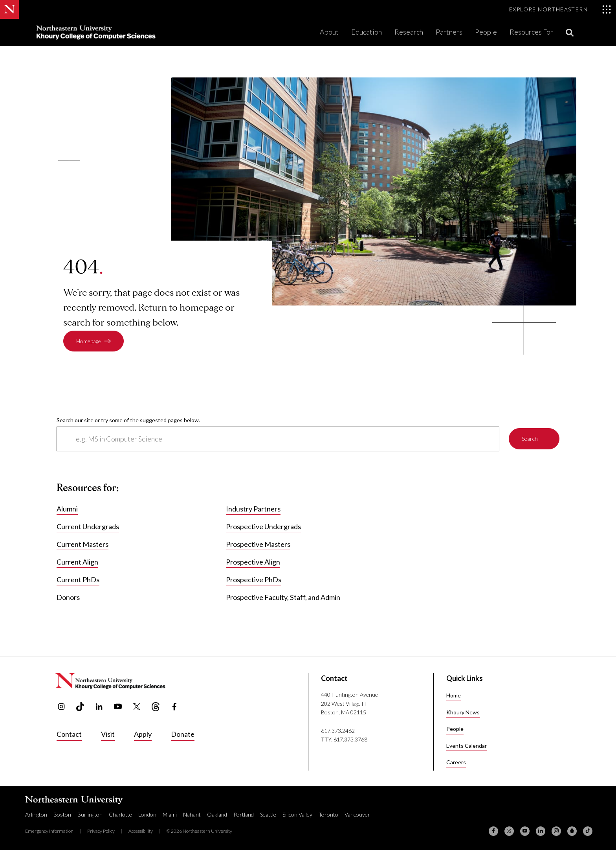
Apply (143, 734)
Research (409, 32)
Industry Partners (253, 509)
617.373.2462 (338, 731)
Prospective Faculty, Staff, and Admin (283, 598)
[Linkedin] (541, 831)
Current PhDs (78, 580)
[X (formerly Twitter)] (509, 831)
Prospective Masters (258, 545)
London (147, 814)
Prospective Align (253, 562)
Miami (170, 814)
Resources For (531, 32)
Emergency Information (49, 831)
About (329, 32)
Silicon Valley (297, 814)
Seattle (268, 814)
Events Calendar (467, 746)
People (486, 32)
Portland (244, 814)
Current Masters (82, 545)
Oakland (217, 814)
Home (454, 695)
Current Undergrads (88, 527)
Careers (456, 762)
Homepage (89, 341)
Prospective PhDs (254, 580)
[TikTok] (588, 831)
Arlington (36, 814)
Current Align (77, 562)
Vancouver (357, 814)
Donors (68, 598)
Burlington (90, 814)
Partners (449, 32)
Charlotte (120, 814)
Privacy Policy (101, 831)
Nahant (192, 814)
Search (530, 439)
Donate (183, 734)
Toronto (328, 814)
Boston (62, 814)
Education (367, 32)
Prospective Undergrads (263, 527)
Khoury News (463, 712)
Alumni (67, 509)
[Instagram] (556, 831)
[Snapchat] (572, 831)
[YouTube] (525, 831)
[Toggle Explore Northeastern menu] (560, 9)
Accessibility (141, 831)
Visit (108, 734)
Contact (69, 734)
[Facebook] (493, 831)
